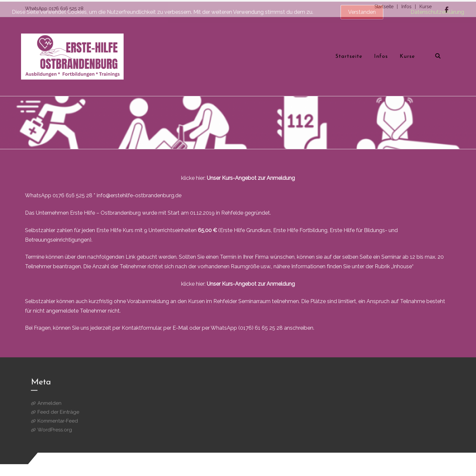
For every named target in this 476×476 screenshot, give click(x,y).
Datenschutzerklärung (437, 12)
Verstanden (362, 12)
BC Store (48, 468)
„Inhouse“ (402, 266)
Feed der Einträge (58, 415)
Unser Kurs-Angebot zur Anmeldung (251, 178)
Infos (429, 464)
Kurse (445, 464)
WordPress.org (55, 433)
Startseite (409, 464)
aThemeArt (73, 468)
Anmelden (49, 406)
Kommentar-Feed (58, 424)
